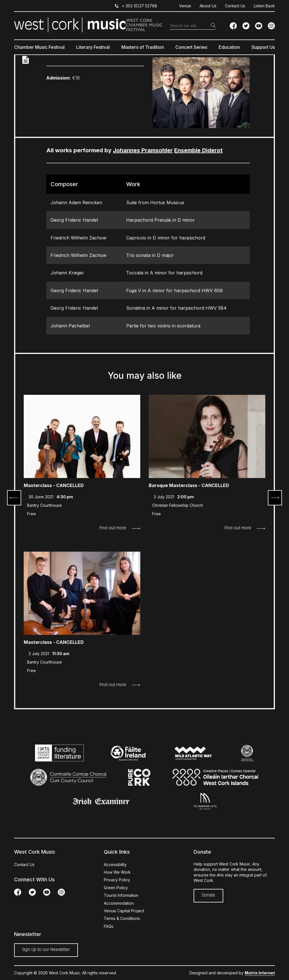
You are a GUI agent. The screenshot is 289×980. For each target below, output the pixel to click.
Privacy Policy (117, 880)
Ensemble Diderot (198, 150)
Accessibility (115, 865)
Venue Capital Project (124, 911)
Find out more (113, 528)
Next (275, 498)
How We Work (117, 872)
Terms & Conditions (122, 918)
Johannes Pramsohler (143, 150)
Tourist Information (121, 895)
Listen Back (264, 6)
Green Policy (116, 888)
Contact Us (235, 6)
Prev (14, 498)
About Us (208, 6)
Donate (208, 895)
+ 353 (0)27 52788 (140, 6)
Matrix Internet (260, 973)
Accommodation (119, 903)
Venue (185, 6)
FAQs (109, 926)
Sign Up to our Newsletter (46, 950)
